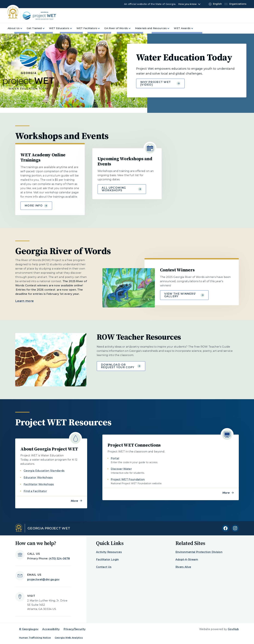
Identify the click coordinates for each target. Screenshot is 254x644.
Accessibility (51, 629)
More (74, 501)
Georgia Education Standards (44, 471)
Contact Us (104, 567)
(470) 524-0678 (59, 559)
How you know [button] (188, 4)
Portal (115, 458)
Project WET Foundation (128, 479)
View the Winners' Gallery (184, 295)
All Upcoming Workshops (122, 189)
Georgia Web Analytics (69, 638)
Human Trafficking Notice (35, 638)
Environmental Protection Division (199, 552)
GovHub (233, 629)
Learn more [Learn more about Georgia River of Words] (24, 301)
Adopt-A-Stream (187, 560)
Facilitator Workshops (39, 484)
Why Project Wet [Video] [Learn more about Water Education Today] (160, 83)
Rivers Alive (183, 567)
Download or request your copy (121, 366)
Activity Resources (109, 552)
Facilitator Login (107, 560)
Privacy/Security (75, 629)
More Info (36, 206)
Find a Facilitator (35, 491)
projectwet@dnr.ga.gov (43, 579)
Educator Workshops (38, 478)
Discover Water (121, 469)
